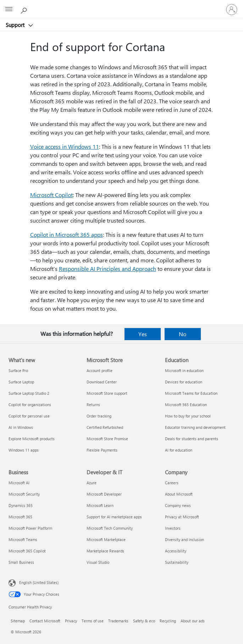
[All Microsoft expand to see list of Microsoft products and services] (9, 10)
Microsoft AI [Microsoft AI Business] (19, 483)
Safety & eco (144, 621)
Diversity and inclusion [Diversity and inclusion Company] (184, 539)
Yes (143, 334)
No (183, 334)
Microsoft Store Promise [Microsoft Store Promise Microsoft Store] (107, 439)
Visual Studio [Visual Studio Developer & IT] (98, 562)
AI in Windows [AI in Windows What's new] (21, 427)
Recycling (168, 621)
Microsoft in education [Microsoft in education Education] (184, 370)
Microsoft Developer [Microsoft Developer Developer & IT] (104, 494)
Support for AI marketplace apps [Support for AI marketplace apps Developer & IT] (114, 517)
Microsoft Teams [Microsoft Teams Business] (23, 539)
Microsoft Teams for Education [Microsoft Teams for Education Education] (191, 393)
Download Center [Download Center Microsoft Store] (102, 382)
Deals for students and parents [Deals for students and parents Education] (192, 439)
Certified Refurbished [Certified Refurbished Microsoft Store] (105, 427)
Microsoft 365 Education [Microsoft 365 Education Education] (186, 405)
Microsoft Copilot (51, 195)
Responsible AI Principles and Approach (107, 269)
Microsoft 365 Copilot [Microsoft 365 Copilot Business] (27, 551)
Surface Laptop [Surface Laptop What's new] (21, 382)
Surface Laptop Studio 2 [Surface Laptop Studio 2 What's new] (29, 393)
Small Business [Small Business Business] (21, 562)
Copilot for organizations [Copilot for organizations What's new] (30, 405)
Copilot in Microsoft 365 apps (67, 234)
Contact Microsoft (45, 621)
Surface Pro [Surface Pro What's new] (18, 370)
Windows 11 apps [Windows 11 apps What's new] (24, 450)
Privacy (71, 621)
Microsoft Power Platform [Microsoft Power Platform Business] (30, 528)
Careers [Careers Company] (172, 483)
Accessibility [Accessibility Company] (176, 551)
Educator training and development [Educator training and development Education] (195, 427)
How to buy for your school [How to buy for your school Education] (188, 416)
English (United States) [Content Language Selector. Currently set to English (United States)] (39, 582)
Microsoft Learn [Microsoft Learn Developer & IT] (100, 505)
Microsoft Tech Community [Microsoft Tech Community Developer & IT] (110, 528)
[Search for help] (25, 9)
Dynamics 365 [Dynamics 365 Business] (21, 505)
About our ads (193, 621)
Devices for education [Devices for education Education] (184, 382)
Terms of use (93, 621)
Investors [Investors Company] (173, 528)
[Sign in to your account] (232, 10)
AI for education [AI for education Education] (179, 450)
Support (16, 25)
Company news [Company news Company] (178, 505)
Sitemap (18, 621)
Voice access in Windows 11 (65, 146)
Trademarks (118, 621)
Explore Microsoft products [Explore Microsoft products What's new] (32, 439)
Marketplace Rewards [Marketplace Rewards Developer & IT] (105, 551)
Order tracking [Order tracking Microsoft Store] (99, 416)
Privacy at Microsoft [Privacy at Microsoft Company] (182, 517)
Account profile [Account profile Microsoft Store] (100, 370)
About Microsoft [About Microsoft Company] (179, 494)
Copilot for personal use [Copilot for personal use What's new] (29, 416)
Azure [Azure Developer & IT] (92, 483)
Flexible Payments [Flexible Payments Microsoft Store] (102, 450)
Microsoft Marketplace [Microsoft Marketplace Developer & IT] (106, 539)
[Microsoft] (121, 5)
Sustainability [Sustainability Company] (177, 562)
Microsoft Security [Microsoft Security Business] (24, 494)
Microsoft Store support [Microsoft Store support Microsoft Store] (107, 393)
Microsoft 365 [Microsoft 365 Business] (20, 517)
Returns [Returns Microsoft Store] (93, 405)
